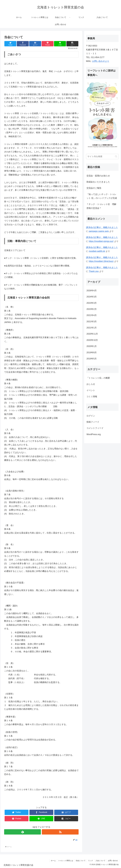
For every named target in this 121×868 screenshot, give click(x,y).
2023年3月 (92, 303)
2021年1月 (92, 328)
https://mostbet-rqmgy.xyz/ (101, 241)
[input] (102, 157)
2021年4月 (92, 315)
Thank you (94, 271)
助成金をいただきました (98, 182)
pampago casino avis (99, 231)
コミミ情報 (92, 397)
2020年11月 (92, 334)
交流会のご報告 (94, 188)
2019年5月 (92, 359)
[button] (116, 156)
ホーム (53, 861)
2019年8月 (92, 353)
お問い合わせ (113, 861)
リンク (91, 861)
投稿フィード (93, 422)
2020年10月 (92, 340)
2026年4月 (92, 291)
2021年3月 (92, 322)
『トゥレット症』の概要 (98, 378)
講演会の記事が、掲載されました (102, 227)
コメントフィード (95, 428)
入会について (100, 861)
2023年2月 (92, 309)
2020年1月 (92, 346)
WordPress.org (94, 434)
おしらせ (91, 384)
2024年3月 (92, 297)
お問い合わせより (101, 61)
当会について (81, 861)
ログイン (91, 416)
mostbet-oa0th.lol (97, 251)
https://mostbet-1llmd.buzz (101, 261)
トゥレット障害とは (66, 861)
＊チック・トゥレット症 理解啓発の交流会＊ (101, 206)
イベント (91, 390)
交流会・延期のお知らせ (98, 176)
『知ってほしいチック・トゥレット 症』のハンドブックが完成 (102, 196)
